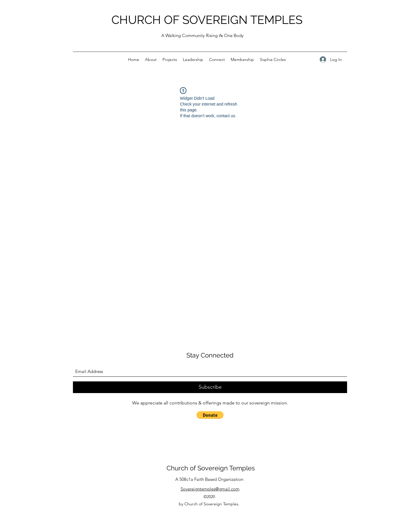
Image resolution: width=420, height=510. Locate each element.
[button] (210, 415)
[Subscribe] (210, 387)
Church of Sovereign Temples (211, 468)
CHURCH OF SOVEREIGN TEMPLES (207, 20)
